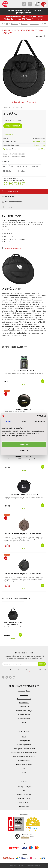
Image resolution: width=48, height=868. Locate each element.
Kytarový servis (24, 707)
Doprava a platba (24, 691)
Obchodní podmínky (24, 745)
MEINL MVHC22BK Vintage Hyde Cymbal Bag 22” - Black (24, 574)
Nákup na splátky (24, 719)
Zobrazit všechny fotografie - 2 (25, 102)
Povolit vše (24, 444)
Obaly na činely (34, 24)
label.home (3, 24)
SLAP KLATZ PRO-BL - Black (24, 371)
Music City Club (24, 802)
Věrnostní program (24, 715)
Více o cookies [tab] (39, 421)
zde (29, 672)
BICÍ (7, 24)
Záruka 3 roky (11, 149)
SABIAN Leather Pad (24, 409)
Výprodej (7, 391)
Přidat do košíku (13, 126)
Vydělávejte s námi (24, 798)
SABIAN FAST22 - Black (24, 456)
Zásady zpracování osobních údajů (24, 749)
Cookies (24, 772)
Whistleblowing (24, 806)
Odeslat (42, 664)
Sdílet (6, 162)
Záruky (24, 737)
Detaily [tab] (24, 421)
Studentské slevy (24, 703)
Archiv (24, 723)
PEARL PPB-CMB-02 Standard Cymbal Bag (24, 495)
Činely (11, 166)
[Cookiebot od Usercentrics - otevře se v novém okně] (37, 416)
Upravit (24, 450)
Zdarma (41, 149)
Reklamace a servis (24, 760)
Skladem (24, 385)
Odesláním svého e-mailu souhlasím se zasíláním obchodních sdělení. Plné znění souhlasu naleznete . (24, 671)
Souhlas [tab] (8, 421)
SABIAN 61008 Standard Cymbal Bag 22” (13, 623)
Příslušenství (14, 24)
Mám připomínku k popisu (12, 248)
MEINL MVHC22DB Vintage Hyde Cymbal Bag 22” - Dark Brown (24, 534)
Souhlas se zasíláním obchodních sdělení (24, 753)
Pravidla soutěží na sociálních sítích (24, 757)
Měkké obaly (24, 24)
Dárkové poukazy (24, 741)
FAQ (24, 768)
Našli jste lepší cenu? (24, 699)
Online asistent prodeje (24, 711)
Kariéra (24, 791)
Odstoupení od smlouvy (24, 764)
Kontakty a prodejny (24, 787)
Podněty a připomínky (24, 794)
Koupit (43, 381)
